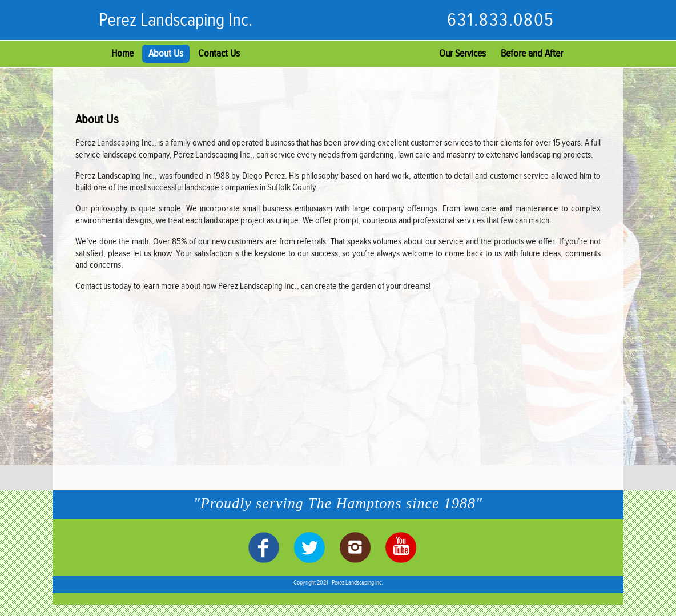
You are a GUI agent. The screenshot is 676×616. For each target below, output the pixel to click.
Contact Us (219, 53)
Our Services (462, 53)
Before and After (532, 53)
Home (122, 53)
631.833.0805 (501, 20)
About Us (166, 53)
